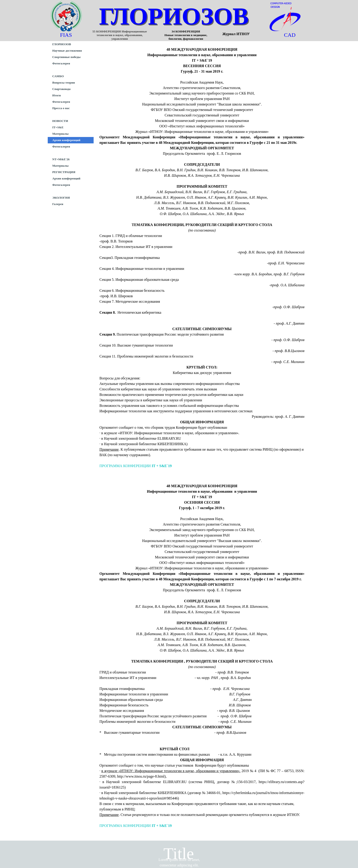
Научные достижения (67, 51)
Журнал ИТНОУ (236, 34)
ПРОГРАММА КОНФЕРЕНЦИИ (136, 466)
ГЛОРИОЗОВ (174, 16)
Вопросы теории (64, 83)
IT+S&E (58, 127)
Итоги (57, 95)
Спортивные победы (66, 57)
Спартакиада (61, 89)
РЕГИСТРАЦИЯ (64, 172)
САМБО (58, 76)
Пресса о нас (61, 108)
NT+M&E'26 (61, 159)
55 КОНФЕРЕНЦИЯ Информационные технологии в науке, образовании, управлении (120, 35)
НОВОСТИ (60, 121)
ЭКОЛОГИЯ (61, 198)
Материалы (60, 134)
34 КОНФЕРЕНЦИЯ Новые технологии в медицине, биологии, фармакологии (198, 35)
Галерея (58, 204)
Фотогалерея (61, 63)
